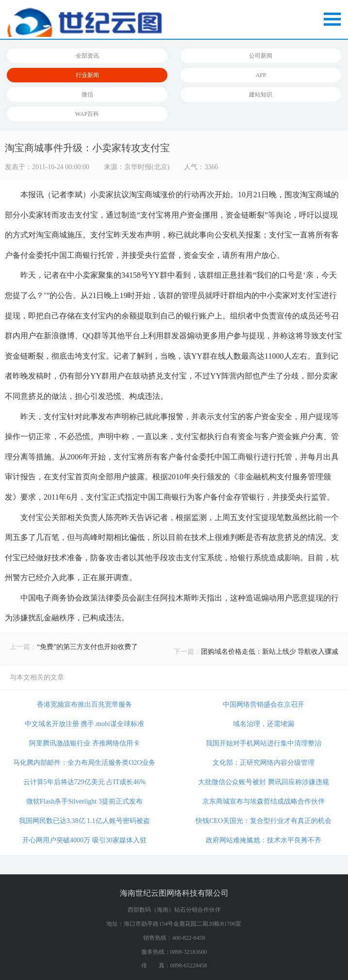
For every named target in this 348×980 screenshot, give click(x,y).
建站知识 (261, 95)
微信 (87, 95)
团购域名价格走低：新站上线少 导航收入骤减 (270, 652)
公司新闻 (261, 56)
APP (261, 75)
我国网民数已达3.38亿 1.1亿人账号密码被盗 (84, 821)
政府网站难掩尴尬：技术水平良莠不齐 (264, 840)
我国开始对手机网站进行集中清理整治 (264, 743)
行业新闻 (87, 75)
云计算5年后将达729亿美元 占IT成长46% (84, 782)
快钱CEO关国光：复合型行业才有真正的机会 (264, 821)
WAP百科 (87, 114)
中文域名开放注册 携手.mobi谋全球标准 (84, 724)
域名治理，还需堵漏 (264, 724)
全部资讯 (87, 56)
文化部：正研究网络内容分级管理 (264, 763)
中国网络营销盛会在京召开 (264, 704)
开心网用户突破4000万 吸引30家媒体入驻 (84, 840)
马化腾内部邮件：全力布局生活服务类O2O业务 (84, 763)
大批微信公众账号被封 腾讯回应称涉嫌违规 (264, 782)
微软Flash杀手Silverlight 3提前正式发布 (84, 801)
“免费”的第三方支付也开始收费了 (87, 647)
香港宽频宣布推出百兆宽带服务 (84, 704)
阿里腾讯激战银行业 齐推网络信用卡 (84, 743)
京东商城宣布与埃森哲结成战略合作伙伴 (264, 801)
